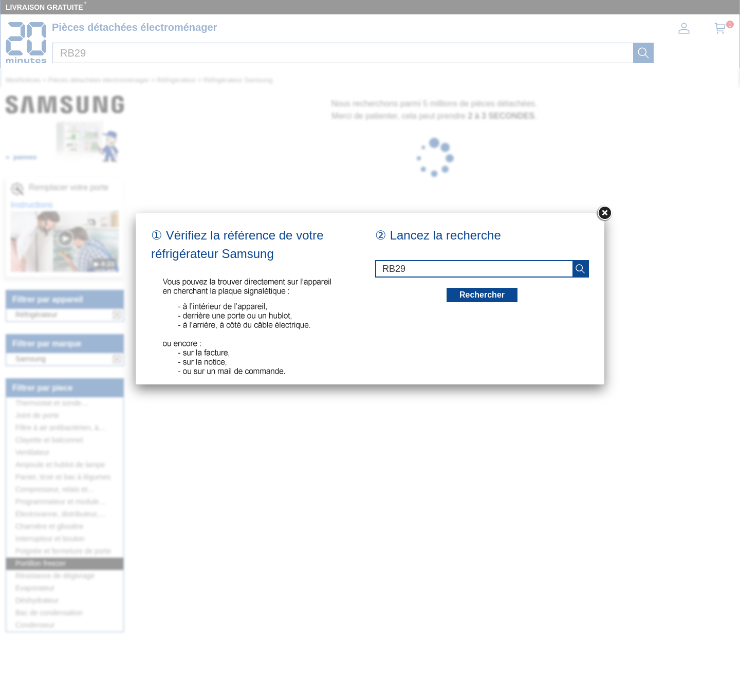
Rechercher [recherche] (482, 295)
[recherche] (580, 269)
